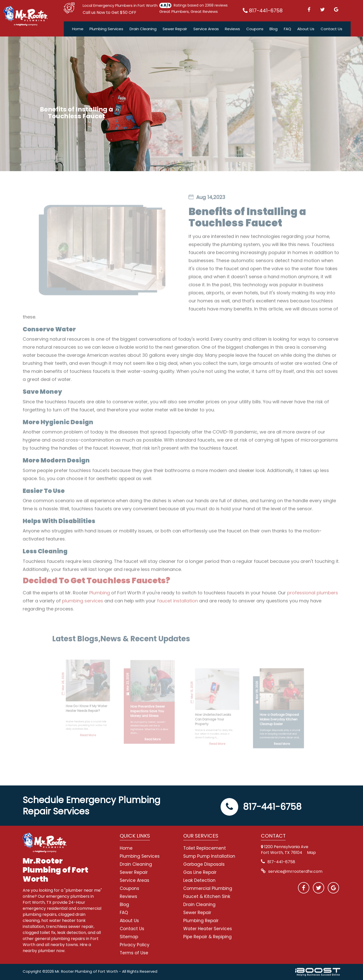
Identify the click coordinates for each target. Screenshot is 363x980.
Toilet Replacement (205, 848)
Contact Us (331, 29)
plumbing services (83, 610)
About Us (306, 29)
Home (78, 29)
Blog (274, 29)
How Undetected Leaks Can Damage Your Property (208, 714)
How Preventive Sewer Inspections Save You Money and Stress (154, 707)
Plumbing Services (106, 29)
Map (311, 853)
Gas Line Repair (200, 872)
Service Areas (206, 29)
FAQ (288, 29)
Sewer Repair (175, 29)
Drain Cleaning (143, 29)
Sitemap (129, 937)
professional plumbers (313, 602)
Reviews (232, 29)
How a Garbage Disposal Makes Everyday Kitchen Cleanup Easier (262, 714)
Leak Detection (199, 880)
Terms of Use (134, 953)
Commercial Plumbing (208, 888)
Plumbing (100, 602)
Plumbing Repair (201, 921)
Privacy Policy (135, 945)
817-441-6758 (261, 807)
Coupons (255, 29)
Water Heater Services (208, 929)
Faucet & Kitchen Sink (207, 896)
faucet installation (177, 610)
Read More (104, 723)
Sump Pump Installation (209, 856)
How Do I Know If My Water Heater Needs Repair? (103, 705)
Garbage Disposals (204, 864)
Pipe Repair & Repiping (207, 937)
